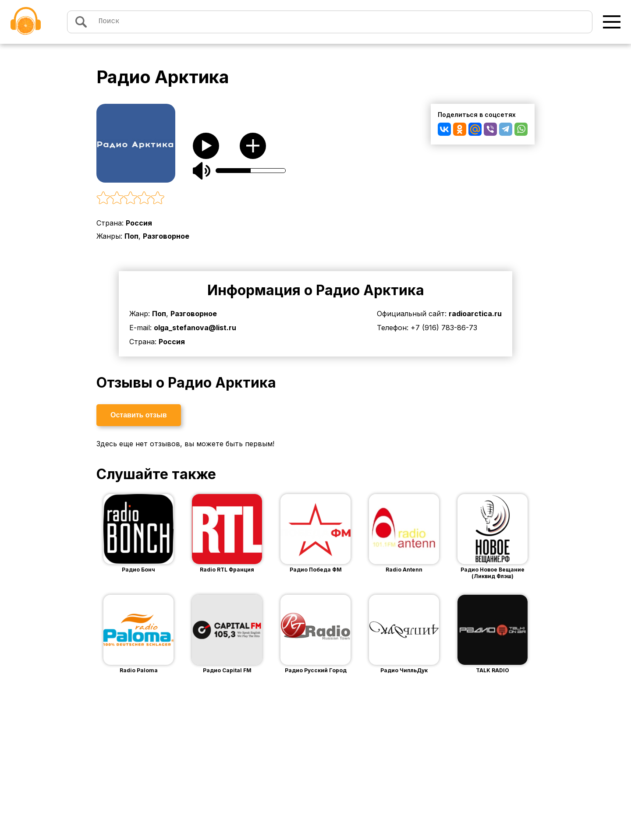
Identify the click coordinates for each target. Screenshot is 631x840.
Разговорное (166, 236)
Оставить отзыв (139, 415)
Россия (139, 223)
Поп (131, 236)
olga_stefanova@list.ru (195, 328)
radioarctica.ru (475, 314)
